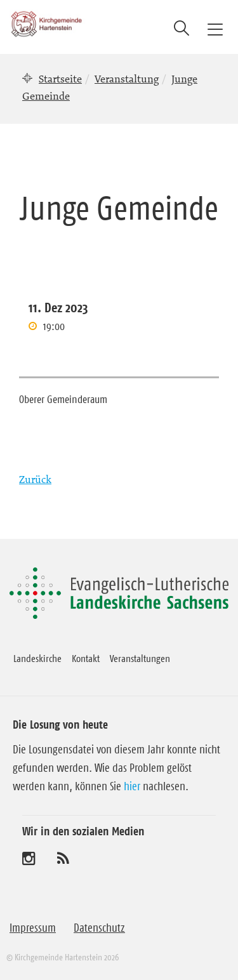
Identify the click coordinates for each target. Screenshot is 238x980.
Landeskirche (37, 658)
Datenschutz (99, 928)
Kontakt (86, 658)
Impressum (33, 928)
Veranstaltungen (140, 658)
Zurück (35, 479)
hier (132, 786)
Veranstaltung (127, 79)
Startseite (60, 79)
